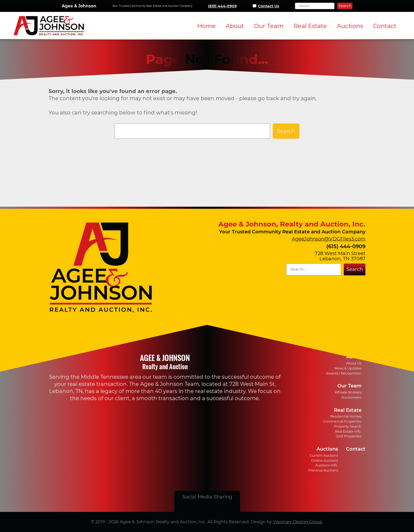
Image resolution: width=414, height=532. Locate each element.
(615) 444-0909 (222, 6)
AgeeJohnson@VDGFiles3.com (329, 239)
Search (345, 6)
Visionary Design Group (298, 522)
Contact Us (269, 6)
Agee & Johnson (79, 6)
